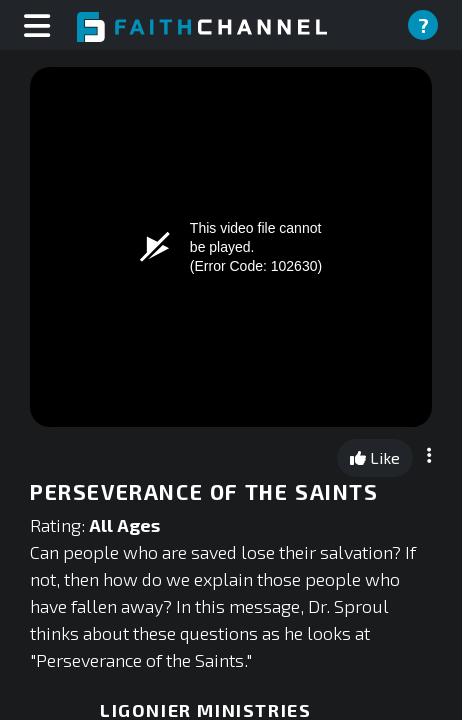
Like (375, 457)
